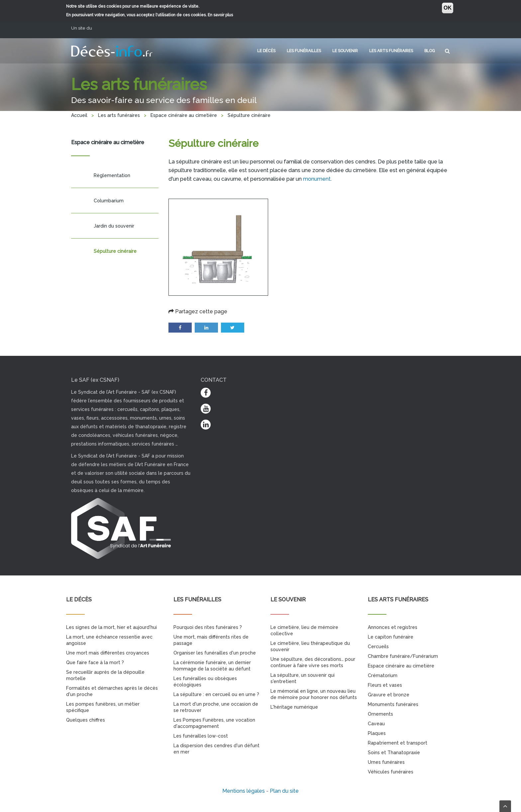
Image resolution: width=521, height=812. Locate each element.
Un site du (84, 28)
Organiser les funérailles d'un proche (215, 653)
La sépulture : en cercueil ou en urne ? (216, 694)
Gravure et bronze (389, 695)
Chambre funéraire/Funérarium (403, 656)
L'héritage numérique (294, 707)
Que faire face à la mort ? (95, 662)
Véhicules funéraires (391, 772)
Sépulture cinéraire (115, 251)
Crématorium (383, 675)
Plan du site (284, 791)
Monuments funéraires (393, 704)
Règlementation (112, 175)
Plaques (377, 733)
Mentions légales (244, 791)
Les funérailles (304, 51)
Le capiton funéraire (391, 637)
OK (448, 8)
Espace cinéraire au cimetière (184, 115)
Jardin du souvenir (114, 226)
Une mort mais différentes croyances (108, 653)
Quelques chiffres (86, 720)
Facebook (180, 328)
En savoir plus (220, 15)
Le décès (266, 51)
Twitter (233, 328)
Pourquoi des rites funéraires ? (208, 627)
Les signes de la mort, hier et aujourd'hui (111, 627)
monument (317, 179)
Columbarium (109, 201)
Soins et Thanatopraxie (394, 753)
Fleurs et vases (385, 685)
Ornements (380, 714)
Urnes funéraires (386, 762)
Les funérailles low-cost (201, 736)
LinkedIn (206, 328)
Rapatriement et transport (398, 743)
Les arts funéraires (391, 51)
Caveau (376, 724)
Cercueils (378, 647)
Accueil (79, 115)
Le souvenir (345, 51)
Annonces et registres (393, 627)
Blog (430, 51)
